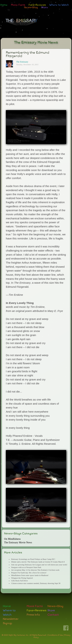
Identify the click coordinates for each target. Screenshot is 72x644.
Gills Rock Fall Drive (19, 581)
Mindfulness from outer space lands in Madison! (30, 575)
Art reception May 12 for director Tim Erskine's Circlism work (35, 570)
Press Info (33, 615)
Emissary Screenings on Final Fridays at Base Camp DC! (33, 559)
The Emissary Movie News (36, 42)
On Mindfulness (12, 539)
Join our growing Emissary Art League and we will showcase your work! (39, 565)
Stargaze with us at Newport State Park (26, 567)
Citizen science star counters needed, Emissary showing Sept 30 (36, 583)
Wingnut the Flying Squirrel (22, 578)
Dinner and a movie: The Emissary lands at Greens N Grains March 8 (38, 562)
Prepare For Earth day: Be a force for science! (29, 573)
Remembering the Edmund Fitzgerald (28, 54)
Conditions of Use (55, 635)
